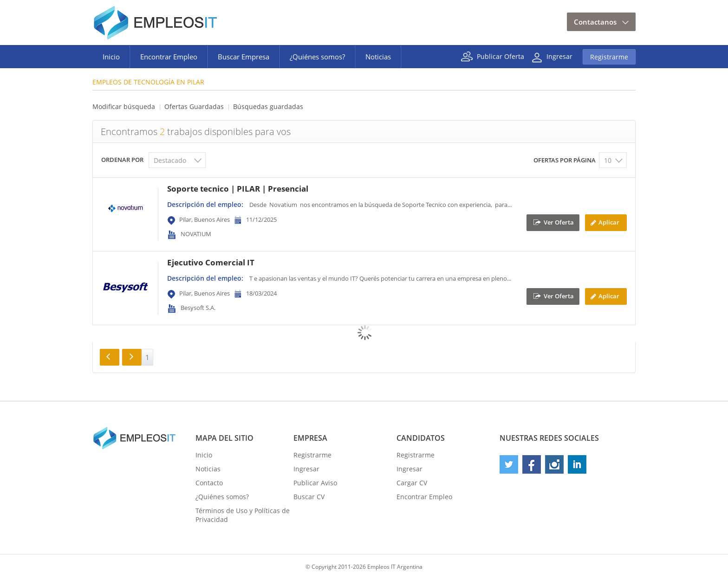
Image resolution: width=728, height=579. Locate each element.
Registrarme (609, 57)
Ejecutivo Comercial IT (211, 262)
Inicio (111, 57)
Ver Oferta (559, 222)
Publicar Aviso (315, 483)
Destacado (170, 160)
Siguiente (132, 357)
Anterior (110, 357)
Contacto (209, 483)
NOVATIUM (196, 234)
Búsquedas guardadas (268, 106)
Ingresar (559, 56)
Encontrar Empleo (169, 57)
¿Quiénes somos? (317, 57)
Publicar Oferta (500, 56)
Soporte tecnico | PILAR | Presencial (238, 189)
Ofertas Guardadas (194, 106)
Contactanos (595, 22)
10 (608, 160)
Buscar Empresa (244, 57)
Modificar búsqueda (124, 106)
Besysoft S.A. (198, 308)
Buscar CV (309, 497)
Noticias (378, 57)
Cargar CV (412, 483)
